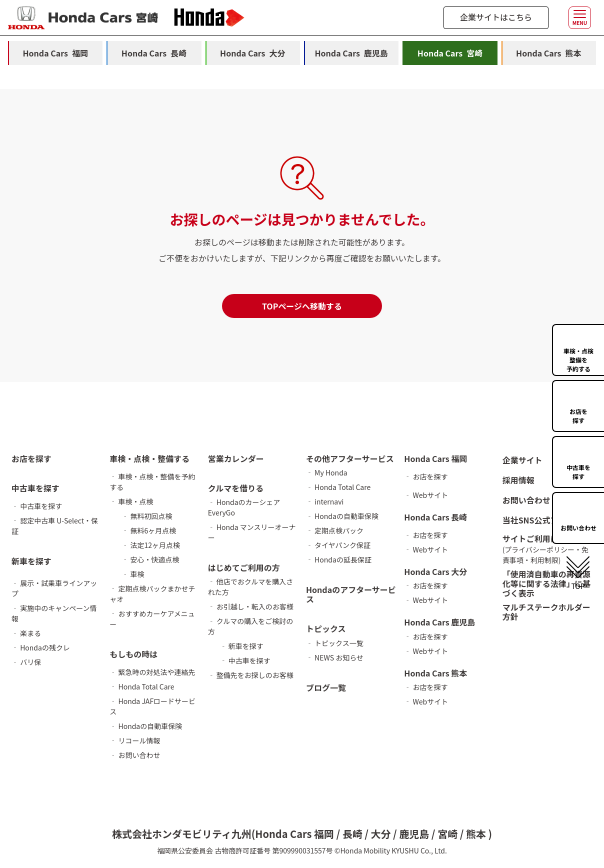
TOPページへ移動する (302, 306)
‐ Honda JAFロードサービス (152, 706)
